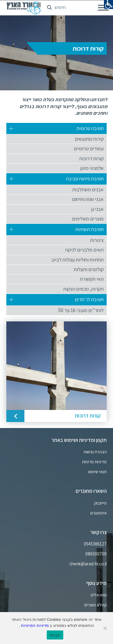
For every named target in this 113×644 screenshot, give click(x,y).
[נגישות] (108, 5)
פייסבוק (100, 503)
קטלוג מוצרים (96, 605)
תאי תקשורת (92, 279)
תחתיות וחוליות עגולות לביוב (77, 260)
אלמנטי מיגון (92, 168)
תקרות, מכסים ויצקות (83, 289)
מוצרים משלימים (88, 219)
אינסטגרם (99, 513)
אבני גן (97, 209)
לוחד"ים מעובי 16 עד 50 (81, 310)
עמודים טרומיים (89, 148)
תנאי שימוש (97, 472)
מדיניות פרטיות (94, 462)
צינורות (97, 240)
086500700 (96, 554)
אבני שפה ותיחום (88, 199)
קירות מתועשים (89, 139)
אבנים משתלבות (88, 189)
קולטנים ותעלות (89, 269)
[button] (56, 5)
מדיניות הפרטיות (34, 625)
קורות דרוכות (91, 158)
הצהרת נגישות (95, 452)
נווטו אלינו (99, 595)
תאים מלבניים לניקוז (84, 250)
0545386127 (95, 544)
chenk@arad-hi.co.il (88, 564)
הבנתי (55, 635)
